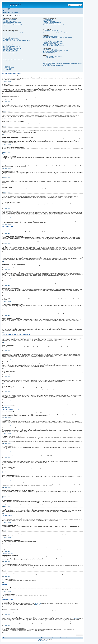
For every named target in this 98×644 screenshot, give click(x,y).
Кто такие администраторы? (48, 19)
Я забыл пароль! (6, 26)
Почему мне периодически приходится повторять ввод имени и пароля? (16, 27)
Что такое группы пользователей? (49, 21)
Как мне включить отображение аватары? (10, 38)
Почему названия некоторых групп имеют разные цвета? (53, 25)
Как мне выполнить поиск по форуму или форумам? (53, 41)
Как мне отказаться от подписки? (49, 53)
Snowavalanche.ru (15, 4)
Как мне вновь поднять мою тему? (9, 57)
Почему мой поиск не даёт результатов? (51, 42)
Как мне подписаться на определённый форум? (52, 52)
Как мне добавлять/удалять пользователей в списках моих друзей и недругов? (57, 38)
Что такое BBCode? (6, 61)
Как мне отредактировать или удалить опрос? (11, 49)
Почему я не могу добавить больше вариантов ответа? (13, 48)
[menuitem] (8, 9)
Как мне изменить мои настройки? (9, 32)
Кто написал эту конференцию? (49, 61)
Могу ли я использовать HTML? (8, 62)
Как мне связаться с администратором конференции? (53, 65)
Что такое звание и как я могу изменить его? (11, 39)
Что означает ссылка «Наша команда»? (50, 27)
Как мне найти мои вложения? (49, 57)
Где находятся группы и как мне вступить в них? (52, 23)
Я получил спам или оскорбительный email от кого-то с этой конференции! (57, 33)
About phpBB (38, 605)
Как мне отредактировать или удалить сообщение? (12, 45)
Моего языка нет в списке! (7, 36)
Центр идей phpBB (66, 611)
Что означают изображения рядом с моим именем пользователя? (14, 37)
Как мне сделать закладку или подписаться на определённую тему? (56, 50)
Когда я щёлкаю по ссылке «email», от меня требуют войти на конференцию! (16, 40)
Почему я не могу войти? (7, 24)
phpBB (77, 190)
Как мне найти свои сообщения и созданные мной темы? (54, 46)
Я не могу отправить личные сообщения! (51, 31)
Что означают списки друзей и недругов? (51, 36)
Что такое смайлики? (6, 63)
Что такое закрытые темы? (7, 68)
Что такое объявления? (7, 66)
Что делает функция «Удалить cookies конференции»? (13, 28)
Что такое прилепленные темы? (8, 67)
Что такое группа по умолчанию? (49, 26)
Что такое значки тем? (7, 69)
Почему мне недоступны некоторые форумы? (11, 51)
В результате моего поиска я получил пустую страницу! (53, 43)
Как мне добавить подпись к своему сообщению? (12, 46)
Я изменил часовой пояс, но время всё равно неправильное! (14, 35)
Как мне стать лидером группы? (49, 24)
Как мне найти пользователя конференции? (51, 45)
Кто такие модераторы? (48, 20)
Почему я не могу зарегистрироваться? (10, 21)
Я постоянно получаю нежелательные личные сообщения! (54, 32)
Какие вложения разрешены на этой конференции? (53, 56)
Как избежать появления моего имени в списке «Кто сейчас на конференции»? (17, 33)
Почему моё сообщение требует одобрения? (11, 56)
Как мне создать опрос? (7, 47)
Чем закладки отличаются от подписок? (50, 49)
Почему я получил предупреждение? (9, 53)
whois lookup (76, 618)
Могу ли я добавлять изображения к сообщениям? (12, 64)
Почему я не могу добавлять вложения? (10, 52)
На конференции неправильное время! (10, 34)
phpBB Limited (38, 603)
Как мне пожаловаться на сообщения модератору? (12, 54)
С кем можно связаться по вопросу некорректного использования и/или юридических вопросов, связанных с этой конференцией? (62, 64)
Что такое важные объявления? (8, 65)
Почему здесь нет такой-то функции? (50, 62)
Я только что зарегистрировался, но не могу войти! (12, 23)
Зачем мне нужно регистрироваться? (9, 19)
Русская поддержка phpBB (42, 641)
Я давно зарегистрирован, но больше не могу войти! (12, 25)
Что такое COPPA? (6, 20)
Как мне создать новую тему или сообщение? (11, 44)
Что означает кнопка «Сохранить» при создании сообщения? (14, 55)
